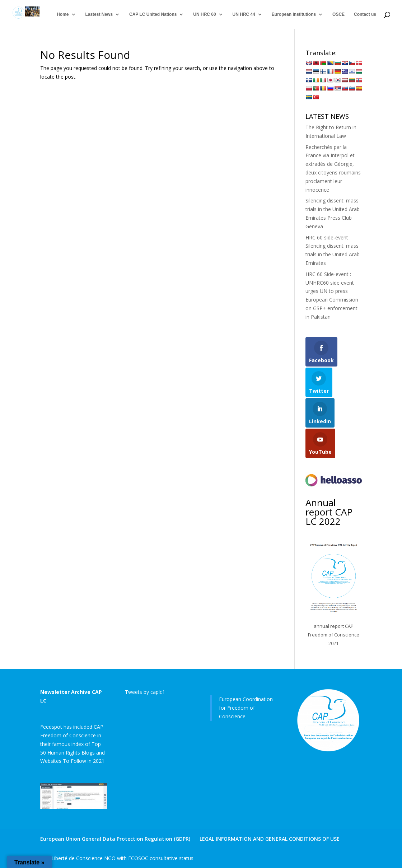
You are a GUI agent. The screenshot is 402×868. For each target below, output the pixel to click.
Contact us (365, 14)
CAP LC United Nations (153, 14)
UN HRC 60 (204, 14)
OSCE (338, 14)
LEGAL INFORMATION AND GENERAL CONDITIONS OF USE (270, 839)
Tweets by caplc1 (145, 692)
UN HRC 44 (244, 14)
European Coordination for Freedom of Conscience (246, 708)
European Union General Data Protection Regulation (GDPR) (115, 839)
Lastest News (99, 14)
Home (63, 14)
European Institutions (294, 14)
